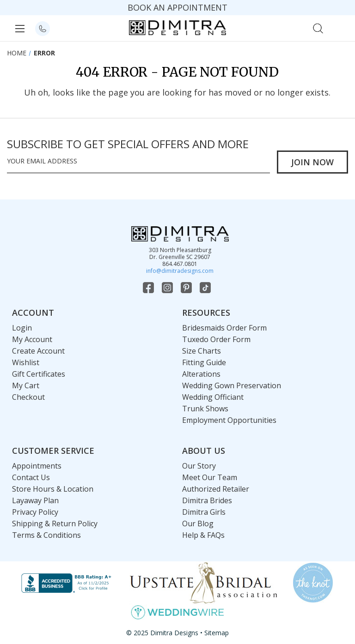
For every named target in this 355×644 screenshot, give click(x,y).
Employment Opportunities (229, 420)
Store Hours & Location (53, 489)
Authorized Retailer (216, 489)
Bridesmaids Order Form (224, 328)
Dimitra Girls (204, 512)
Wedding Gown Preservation (232, 385)
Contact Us (31, 477)
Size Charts (202, 351)
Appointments (37, 466)
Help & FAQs (203, 535)
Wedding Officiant (213, 397)
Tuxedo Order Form (216, 339)
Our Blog (198, 524)
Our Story (199, 466)
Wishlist (26, 362)
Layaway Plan (35, 500)
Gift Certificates (39, 374)
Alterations (201, 374)
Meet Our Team (210, 477)
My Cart (26, 385)
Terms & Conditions (46, 535)
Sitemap (217, 633)
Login (22, 328)
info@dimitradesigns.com (180, 271)
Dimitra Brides (207, 500)
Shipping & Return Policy (55, 524)
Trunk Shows (205, 409)
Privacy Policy (35, 512)
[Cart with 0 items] (338, 27)
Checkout (28, 397)
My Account (32, 339)
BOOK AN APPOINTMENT (177, 7)
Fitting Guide (204, 362)
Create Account (38, 351)
